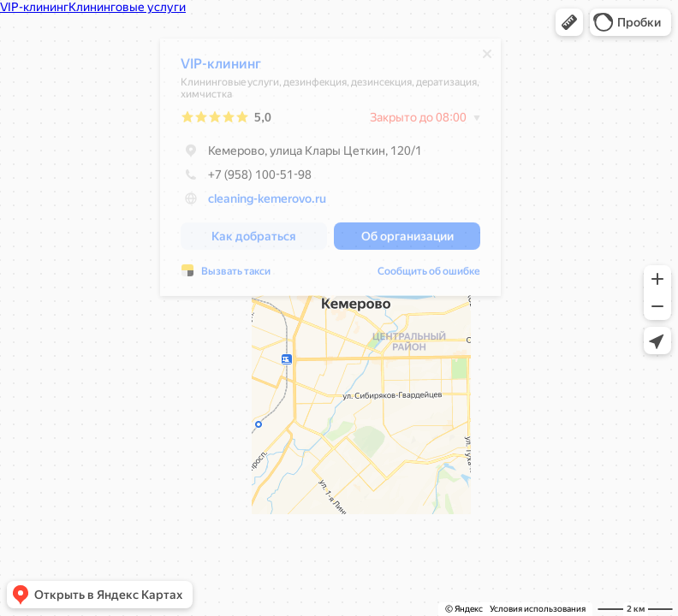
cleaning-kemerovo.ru (267, 203)
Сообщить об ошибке (429, 275)
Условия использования (538, 609)
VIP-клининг (221, 68)
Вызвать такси (236, 275)
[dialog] (330, 172)
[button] (569, 22)
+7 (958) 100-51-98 (246, 179)
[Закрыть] (487, 58)
